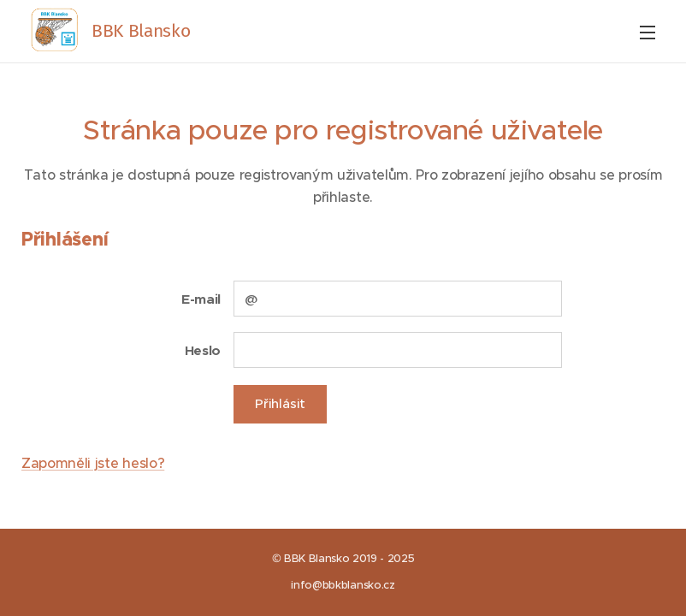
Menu (648, 33)
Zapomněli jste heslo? (93, 463)
